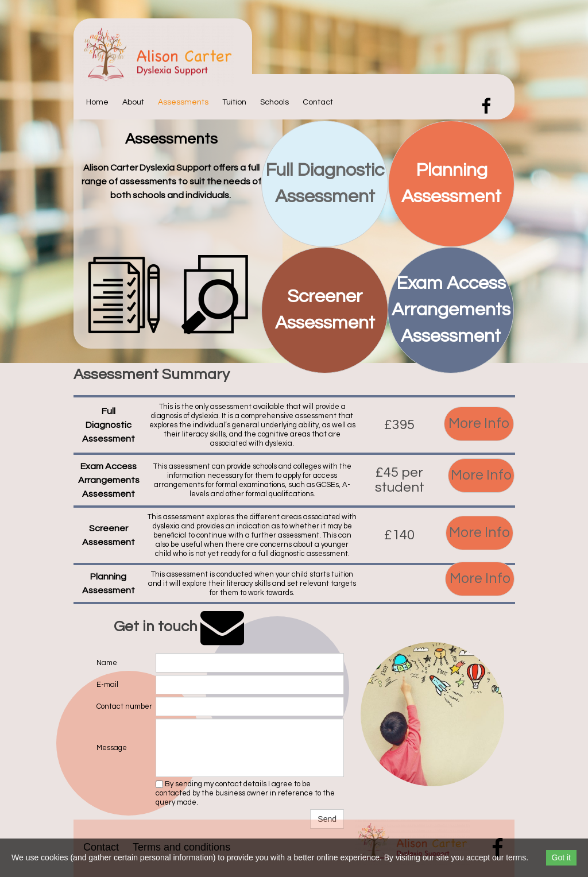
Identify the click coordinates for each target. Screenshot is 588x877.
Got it (561, 857)
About (133, 102)
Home (97, 102)
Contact (318, 102)
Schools (274, 102)
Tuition (234, 102)
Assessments (183, 102)
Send (327, 819)
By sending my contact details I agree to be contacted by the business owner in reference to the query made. (245, 793)
